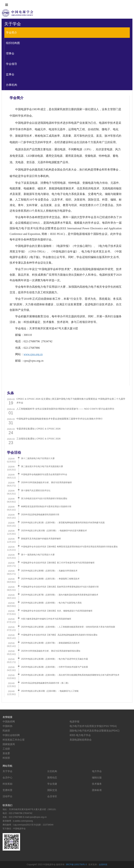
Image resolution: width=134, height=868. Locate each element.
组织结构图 (13, 43)
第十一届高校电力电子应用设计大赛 (38, 555)
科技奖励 (8, 784)
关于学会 (8, 771)
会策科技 (103, 865)
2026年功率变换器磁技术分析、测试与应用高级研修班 (46, 482)
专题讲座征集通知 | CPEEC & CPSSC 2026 (38, 429)
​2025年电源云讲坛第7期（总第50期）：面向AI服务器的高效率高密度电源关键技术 (60, 595)
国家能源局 (9, 744)
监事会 (10, 74)
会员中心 (8, 778)
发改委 (6, 753)
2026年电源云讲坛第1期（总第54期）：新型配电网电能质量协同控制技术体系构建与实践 (63, 523)
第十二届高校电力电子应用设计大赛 (38, 458)
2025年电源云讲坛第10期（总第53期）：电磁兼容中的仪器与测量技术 (54, 531)
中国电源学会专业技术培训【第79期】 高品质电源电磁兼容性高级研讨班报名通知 (59, 635)
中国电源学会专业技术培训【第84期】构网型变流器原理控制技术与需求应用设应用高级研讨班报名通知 (69, 547)
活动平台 (8, 796)
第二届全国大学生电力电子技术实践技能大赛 (42, 466)
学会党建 (52, 784)
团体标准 (97, 790)
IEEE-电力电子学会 (80, 735)
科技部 (6, 758)
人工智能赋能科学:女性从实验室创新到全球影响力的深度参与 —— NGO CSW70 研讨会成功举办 (65, 409)
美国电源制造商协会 (81, 740)
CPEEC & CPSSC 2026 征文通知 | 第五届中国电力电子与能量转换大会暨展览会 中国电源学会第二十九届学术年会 (71, 401)
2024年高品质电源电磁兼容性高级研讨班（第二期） (45, 683)
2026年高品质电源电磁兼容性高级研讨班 (40, 515)
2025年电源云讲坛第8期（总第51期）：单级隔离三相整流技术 (50, 579)
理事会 (10, 53)
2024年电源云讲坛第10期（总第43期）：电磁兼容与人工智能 (50, 691)
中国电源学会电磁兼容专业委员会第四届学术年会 (44, 474)
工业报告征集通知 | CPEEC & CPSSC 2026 (38, 439)
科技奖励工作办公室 (14, 740)
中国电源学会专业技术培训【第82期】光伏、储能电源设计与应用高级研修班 (57, 611)
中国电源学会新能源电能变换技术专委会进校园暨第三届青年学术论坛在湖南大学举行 (59, 419)
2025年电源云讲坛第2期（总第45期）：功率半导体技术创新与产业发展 (55, 667)
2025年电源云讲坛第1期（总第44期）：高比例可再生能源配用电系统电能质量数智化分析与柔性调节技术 (70, 675)
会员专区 (52, 796)
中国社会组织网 (11, 735)
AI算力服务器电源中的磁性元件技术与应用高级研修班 (46, 619)
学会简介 (12, 33)
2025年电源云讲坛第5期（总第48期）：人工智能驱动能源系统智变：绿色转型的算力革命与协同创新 (68, 627)
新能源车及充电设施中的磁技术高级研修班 (41, 539)
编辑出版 (97, 778)
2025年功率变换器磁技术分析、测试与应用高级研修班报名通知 (51, 651)
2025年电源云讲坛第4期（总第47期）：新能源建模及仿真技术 (50, 643)
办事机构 (12, 85)
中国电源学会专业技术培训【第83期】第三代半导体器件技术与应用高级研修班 (58, 563)
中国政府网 (9, 722)
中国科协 (8, 726)
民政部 (6, 731)
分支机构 (52, 771)
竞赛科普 (8, 790)
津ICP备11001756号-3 (76, 865)
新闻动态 (52, 778)
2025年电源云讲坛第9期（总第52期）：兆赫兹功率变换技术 (49, 571)
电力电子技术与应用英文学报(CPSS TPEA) (93, 726)
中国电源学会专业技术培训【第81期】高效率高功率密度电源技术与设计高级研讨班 (60, 587)
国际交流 (52, 790)
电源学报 (75, 722)
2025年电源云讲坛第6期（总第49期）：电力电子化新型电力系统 (51, 603)
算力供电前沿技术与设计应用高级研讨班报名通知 (44, 499)
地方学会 (97, 771)
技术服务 (97, 784)
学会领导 (12, 64)
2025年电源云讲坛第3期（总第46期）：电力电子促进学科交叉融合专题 (55, 659)
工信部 (6, 749)
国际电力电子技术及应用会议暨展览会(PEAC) (94, 731)
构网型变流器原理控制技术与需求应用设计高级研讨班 (46, 507)
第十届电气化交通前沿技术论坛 (36, 490)
